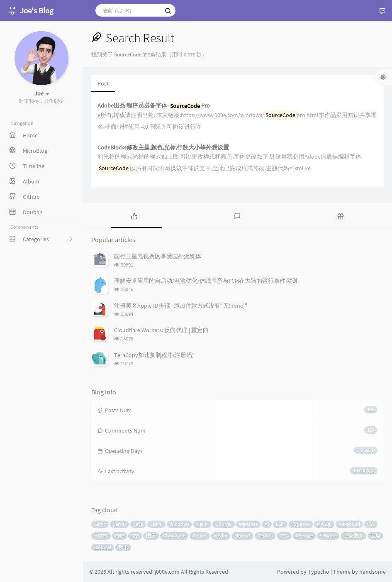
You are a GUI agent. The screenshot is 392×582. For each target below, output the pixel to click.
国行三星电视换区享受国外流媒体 (158, 256)
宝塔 (375, 536)
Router (200, 536)
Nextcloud (349, 524)
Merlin (221, 536)
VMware (328, 536)
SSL (371, 524)
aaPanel (103, 547)
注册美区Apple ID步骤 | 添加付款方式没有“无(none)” (181, 306)
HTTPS (101, 536)
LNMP (156, 524)
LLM (280, 524)
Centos (265, 536)
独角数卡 (353, 536)
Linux (100, 524)
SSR (135, 536)
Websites (248, 524)
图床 (151, 536)
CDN (284, 536)
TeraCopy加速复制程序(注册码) (154, 355)
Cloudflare (174, 536)
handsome (373, 572)
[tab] (134, 215)
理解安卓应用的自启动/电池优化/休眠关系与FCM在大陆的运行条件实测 (206, 281)
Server (119, 524)
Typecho (301, 524)
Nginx (202, 524)
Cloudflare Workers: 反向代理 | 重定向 (161, 330)
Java (138, 524)
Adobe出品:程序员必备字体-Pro (154, 106)
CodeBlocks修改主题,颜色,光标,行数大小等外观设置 (163, 148)
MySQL (324, 524)
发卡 (123, 547)
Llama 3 (242, 536)
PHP (119, 536)
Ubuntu (224, 524)
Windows (179, 524)
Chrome (304, 536)
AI (267, 524)
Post (103, 83)
